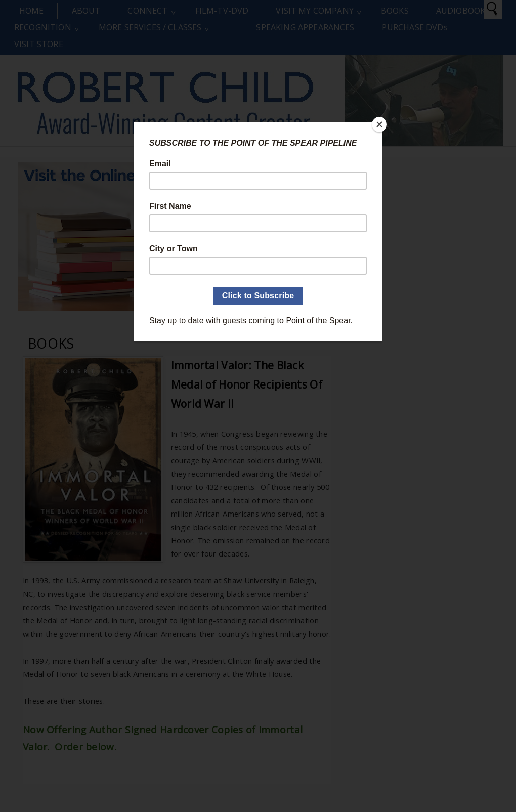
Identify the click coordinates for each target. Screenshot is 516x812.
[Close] (379, 124)
